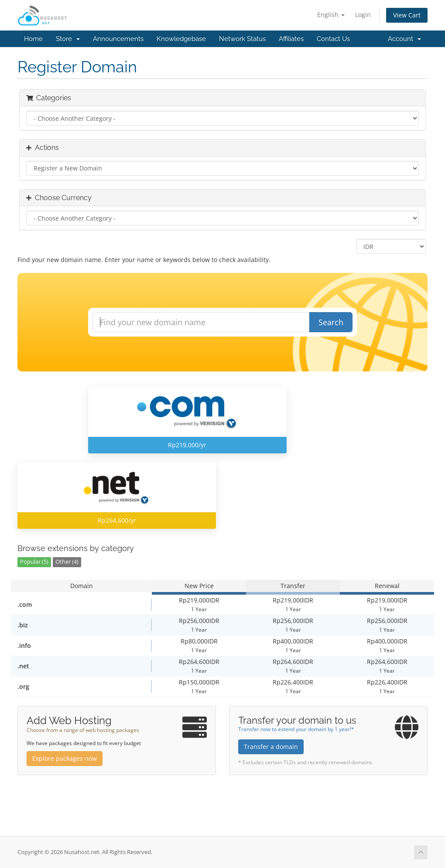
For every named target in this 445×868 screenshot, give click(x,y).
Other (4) (67, 562)
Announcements (118, 39)
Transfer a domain (271, 747)
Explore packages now (65, 758)
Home (33, 39)
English (331, 15)
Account (404, 39)
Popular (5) (34, 562)
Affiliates (291, 39)
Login (363, 15)
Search (331, 322)
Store (68, 39)
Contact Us (333, 39)
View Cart (407, 15)
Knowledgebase (181, 39)
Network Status (242, 39)
